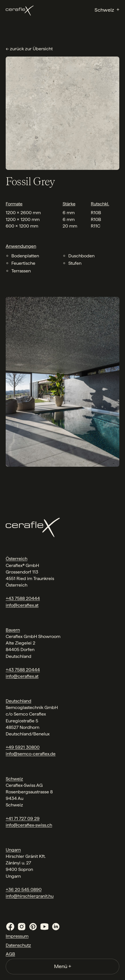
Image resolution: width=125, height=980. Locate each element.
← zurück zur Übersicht (29, 49)
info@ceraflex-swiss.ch (29, 825)
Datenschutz (18, 945)
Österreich (17, 559)
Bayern (13, 630)
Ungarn (13, 850)
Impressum (17, 936)
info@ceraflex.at (22, 605)
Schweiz (14, 779)
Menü (63, 966)
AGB (10, 954)
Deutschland (19, 701)
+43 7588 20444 (23, 598)
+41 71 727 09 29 (23, 819)
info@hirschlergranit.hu (30, 896)
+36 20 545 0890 (24, 890)
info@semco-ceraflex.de (31, 754)
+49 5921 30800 (23, 747)
